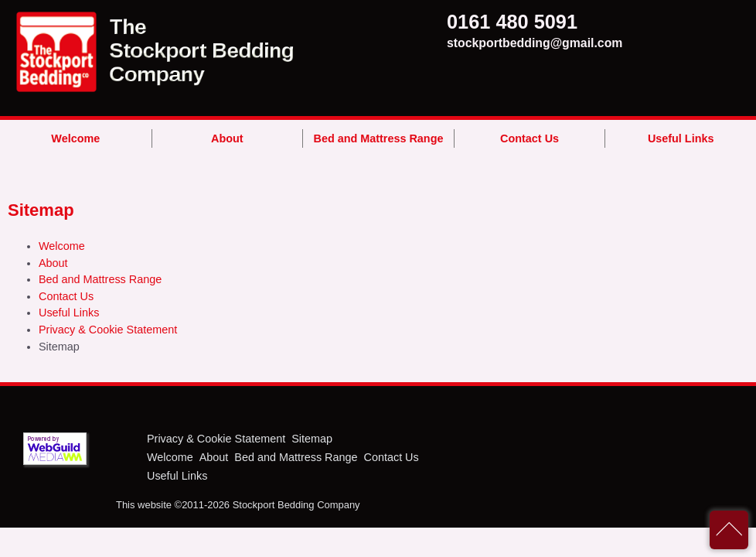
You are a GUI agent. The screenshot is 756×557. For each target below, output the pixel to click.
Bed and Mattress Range (379, 138)
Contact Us (530, 138)
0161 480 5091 (478, 22)
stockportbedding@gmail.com (478, 43)
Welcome (75, 138)
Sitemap (312, 439)
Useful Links (681, 138)
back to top (729, 530)
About (227, 138)
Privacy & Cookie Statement (108, 330)
